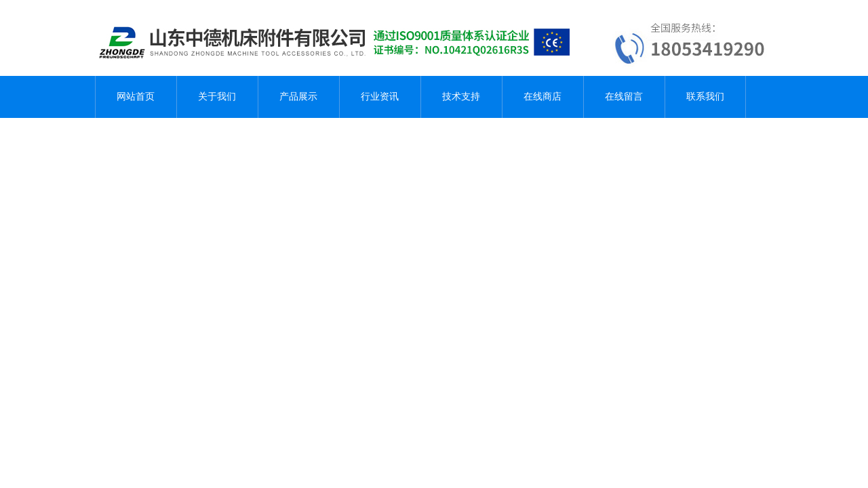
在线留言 (624, 97)
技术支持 (461, 97)
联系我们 (705, 97)
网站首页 (136, 97)
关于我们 (217, 97)
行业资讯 (380, 97)
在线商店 (542, 97)
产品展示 (298, 97)
